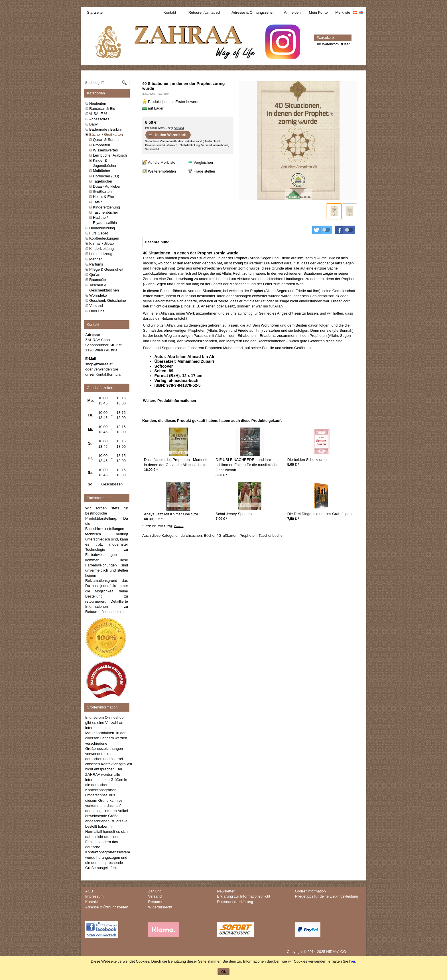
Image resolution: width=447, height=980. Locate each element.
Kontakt (170, 12)
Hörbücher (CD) (106, 176)
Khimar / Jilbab (101, 243)
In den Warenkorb (167, 135)
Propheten (101, 145)
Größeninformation (310, 891)
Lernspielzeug (101, 254)
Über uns (97, 311)
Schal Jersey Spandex (234, 514)
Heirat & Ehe (103, 197)
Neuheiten (98, 103)
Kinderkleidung (101, 249)
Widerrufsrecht (160, 907)
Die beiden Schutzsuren (307, 460)
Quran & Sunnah (107, 140)
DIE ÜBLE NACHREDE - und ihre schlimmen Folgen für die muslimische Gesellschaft (247, 465)
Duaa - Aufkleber (107, 186)
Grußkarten (102, 192)
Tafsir (97, 202)
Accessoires (99, 119)
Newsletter (226, 891)
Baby (94, 124)
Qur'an (95, 275)
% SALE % (98, 114)
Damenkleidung (102, 228)
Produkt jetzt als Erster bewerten (175, 102)
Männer (96, 259)
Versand (96, 306)
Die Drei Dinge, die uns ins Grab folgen (319, 514)
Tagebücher (103, 181)
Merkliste (343, 12)
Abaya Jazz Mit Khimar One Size (171, 514)
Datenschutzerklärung (235, 902)
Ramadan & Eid (102, 109)
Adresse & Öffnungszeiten (253, 12)
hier (122, 612)
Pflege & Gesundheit (106, 269)
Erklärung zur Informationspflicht (243, 896)
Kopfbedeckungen (104, 238)
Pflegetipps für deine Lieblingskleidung (326, 896)
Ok (224, 972)
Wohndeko (98, 295)
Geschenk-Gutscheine (108, 300)
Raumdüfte (98, 280)
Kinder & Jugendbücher (105, 163)
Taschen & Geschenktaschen (104, 288)
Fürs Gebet (98, 233)
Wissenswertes (105, 150)
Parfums (96, 264)
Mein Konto (318, 12)
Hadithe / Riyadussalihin (105, 220)
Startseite (95, 12)
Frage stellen (204, 171)
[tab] (157, 242)
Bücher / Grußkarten (106, 134)
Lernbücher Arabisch (110, 155)
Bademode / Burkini (105, 129)
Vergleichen (203, 162)
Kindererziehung (106, 207)
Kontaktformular (109, 374)
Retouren (156, 902)
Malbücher (102, 171)
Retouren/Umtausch (205, 12)
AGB (89, 891)
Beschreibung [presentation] (157, 242)
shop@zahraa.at (99, 364)
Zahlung (155, 891)
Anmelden (292, 12)
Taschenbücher (105, 212)
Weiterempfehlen (162, 171)
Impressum (94, 896)
